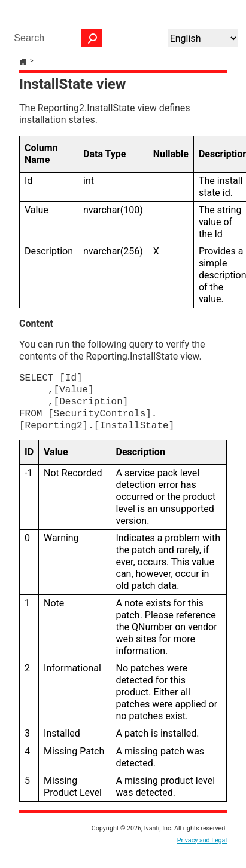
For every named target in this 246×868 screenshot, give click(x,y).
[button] (92, 38)
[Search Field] (55, 38)
